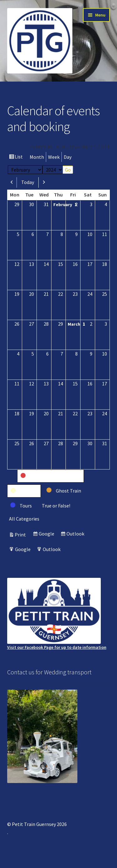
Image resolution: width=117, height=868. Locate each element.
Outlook (76, 534)
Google (47, 534)
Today (28, 182)
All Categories (24, 519)
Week (54, 157)
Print (21, 535)
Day (68, 157)
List (19, 157)
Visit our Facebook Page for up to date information (57, 614)
